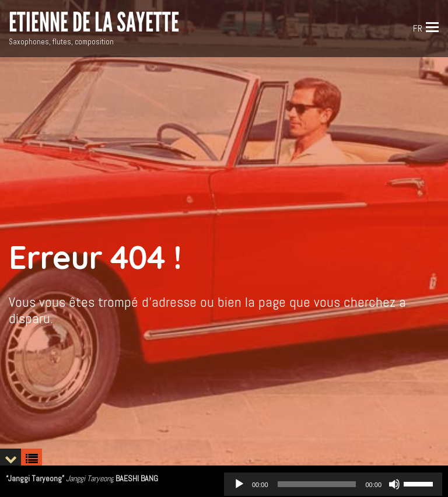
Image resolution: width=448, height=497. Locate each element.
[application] (333, 484)
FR (418, 28)
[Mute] (394, 484)
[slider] (317, 484)
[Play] (239, 484)
